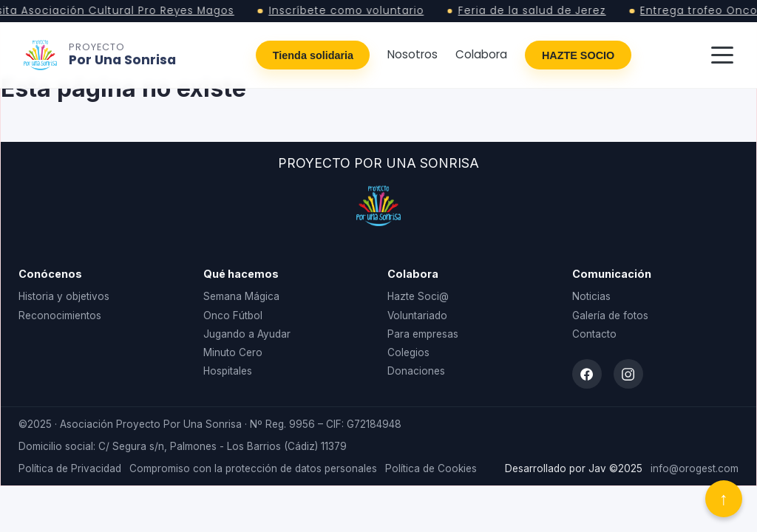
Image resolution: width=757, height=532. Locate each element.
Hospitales (228, 371)
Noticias (591, 296)
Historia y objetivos (64, 296)
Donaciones (416, 371)
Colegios (408, 352)
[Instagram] (628, 374)
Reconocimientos (60, 316)
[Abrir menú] (722, 55)
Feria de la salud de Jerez (536, 11)
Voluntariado (417, 316)
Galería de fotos (610, 316)
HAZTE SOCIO (578, 55)
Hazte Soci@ (418, 296)
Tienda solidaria (313, 55)
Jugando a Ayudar (247, 334)
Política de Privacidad (70, 468)
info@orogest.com (695, 468)
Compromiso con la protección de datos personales (253, 468)
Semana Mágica (241, 296)
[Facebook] (587, 374)
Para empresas (423, 334)
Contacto (594, 334)
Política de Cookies (431, 468)
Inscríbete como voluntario (350, 11)
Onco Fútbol (233, 316)
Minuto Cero (233, 352)
